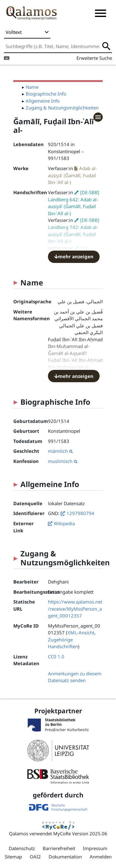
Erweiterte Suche (94, 58)
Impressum (95, 848)
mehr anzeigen (74, 256)
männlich (60, 451)
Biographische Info (46, 94)
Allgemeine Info (43, 101)
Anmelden (101, 857)
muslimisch (63, 461)
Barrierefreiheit (59, 848)
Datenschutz (22, 848)
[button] (101, 13)
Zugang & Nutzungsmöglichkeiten (62, 108)
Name (32, 87)
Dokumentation (65, 857)
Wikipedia (64, 523)
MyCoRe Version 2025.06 (80, 833)
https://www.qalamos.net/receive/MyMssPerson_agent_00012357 (75, 609)
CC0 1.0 (56, 657)
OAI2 (35, 857)
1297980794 (80, 513)
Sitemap (13, 857)
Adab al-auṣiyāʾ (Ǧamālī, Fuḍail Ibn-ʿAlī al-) (72, 175)
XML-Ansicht (81, 633)
